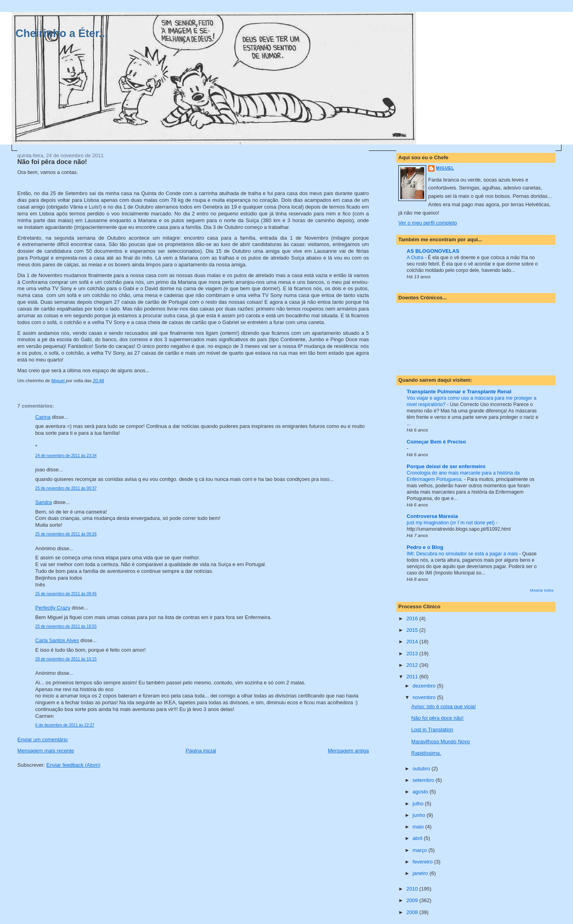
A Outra (416, 258)
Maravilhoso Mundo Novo (441, 741)
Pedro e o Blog (425, 547)
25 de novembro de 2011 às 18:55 (66, 626)
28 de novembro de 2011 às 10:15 (66, 659)
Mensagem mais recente (46, 751)
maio (419, 827)
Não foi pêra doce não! (438, 718)
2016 (413, 618)
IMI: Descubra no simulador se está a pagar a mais (463, 554)
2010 (413, 889)
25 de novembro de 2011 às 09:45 (66, 594)
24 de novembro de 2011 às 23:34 (66, 456)
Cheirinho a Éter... (62, 33)
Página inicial (201, 751)
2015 (413, 630)
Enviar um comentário (43, 739)
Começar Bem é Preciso (436, 442)
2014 (413, 642)
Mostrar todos (542, 590)
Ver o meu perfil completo (428, 223)
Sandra (44, 502)
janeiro (421, 873)
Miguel (445, 168)
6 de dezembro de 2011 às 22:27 (65, 725)
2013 (413, 653)
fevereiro (423, 862)
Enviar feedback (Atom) (74, 765)
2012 (413, 665)
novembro (425, 697)
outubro (422, 769)
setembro (424, 780)
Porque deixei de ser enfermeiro (446, 466)
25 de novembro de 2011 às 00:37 (66, 488)
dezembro (425, 686)
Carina (43, 417)
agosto (421, 792)
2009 (413, 900)
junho (420, 815)
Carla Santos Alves (57, 640)
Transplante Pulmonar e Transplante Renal (459, 392)
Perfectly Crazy (53, 608)
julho (419, 804)
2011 (413, 677)
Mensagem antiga (348, 751)
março (421, 850)
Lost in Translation (433, 730)
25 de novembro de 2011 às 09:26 (66, 534)
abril (418, 838)
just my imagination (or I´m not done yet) (451, 523)
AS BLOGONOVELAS (433, 251)
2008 (413, 912)
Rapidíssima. (426, 753)
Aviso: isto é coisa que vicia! (444, 706)
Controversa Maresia (432, 516)
